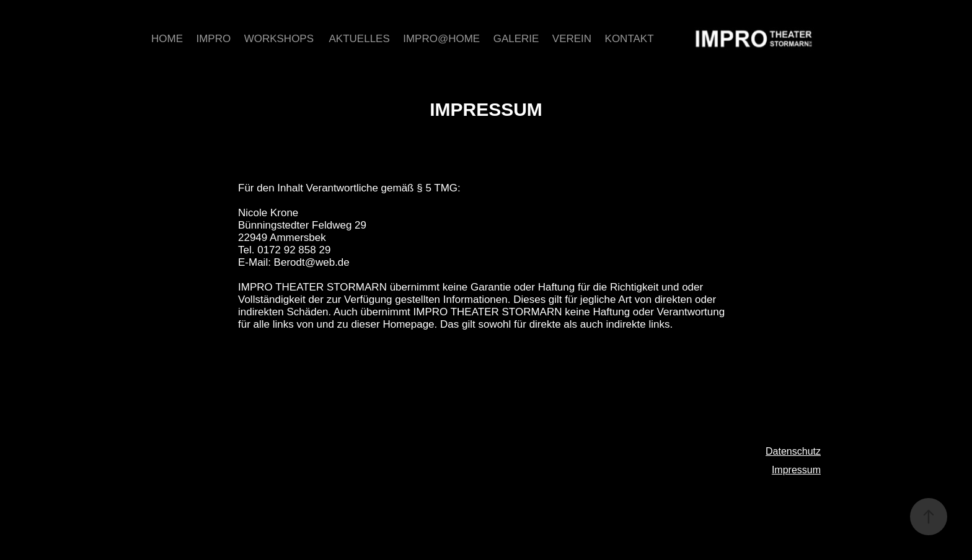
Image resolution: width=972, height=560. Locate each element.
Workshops (279, 39)
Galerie (516, 39)
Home (167, 39)
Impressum (796, 470)
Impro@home (441, 39)
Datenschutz (793, 451)
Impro (213, 39)
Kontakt (630, 39)
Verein (572, 39)
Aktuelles (360, 39)
